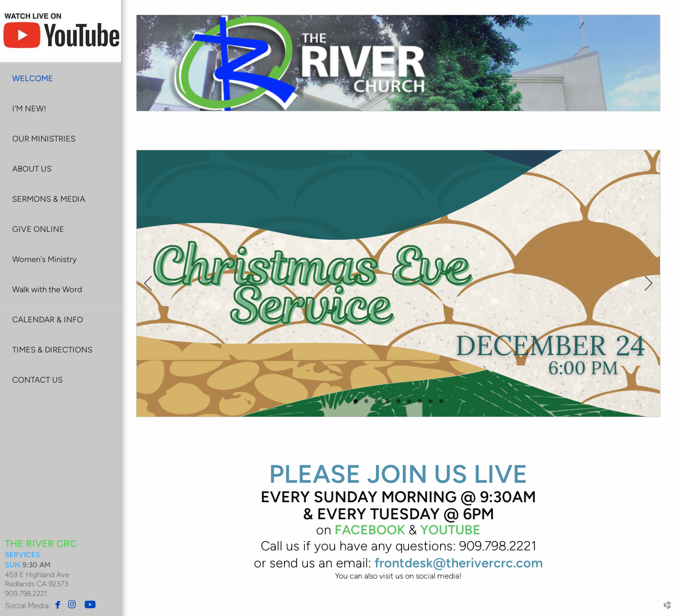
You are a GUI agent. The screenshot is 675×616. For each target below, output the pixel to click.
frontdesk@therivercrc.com (459, 563)
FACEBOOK (370, 530)
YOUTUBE (450, 530)
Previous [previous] (148, 283)
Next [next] (649, 283)
